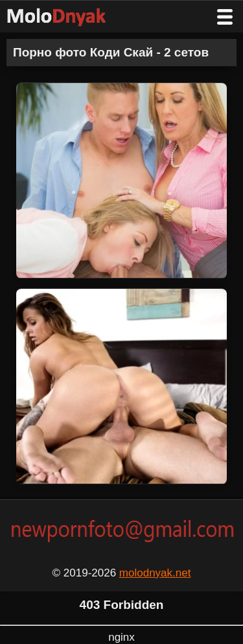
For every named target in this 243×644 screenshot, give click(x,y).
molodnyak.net (155, 573)
